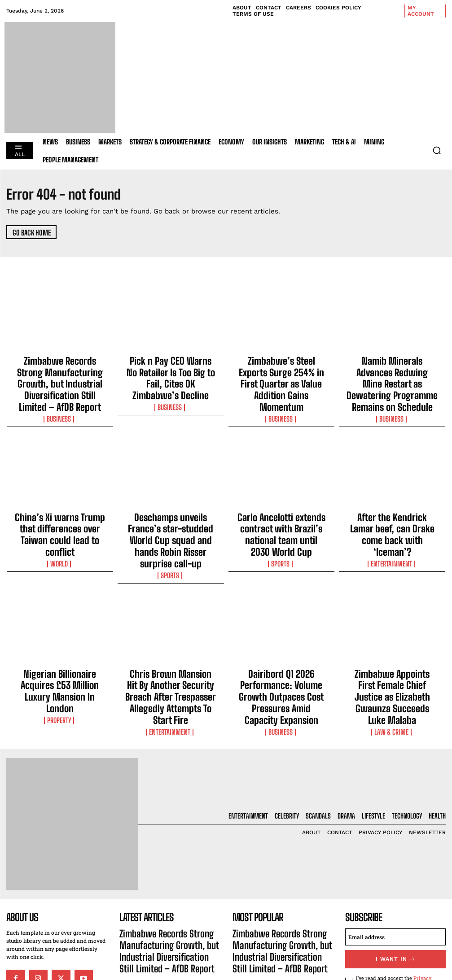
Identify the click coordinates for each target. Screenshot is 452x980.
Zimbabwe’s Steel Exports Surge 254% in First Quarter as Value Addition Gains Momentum (281, 367)
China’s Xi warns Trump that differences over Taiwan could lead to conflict (60, 497)
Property (60, 637)
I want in (395, 877)
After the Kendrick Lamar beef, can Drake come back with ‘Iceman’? (392, 493)
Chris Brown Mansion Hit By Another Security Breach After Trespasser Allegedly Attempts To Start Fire (171, 632)
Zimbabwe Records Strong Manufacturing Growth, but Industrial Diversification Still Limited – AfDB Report (60, 371)
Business (60, 393)
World (60, 515)
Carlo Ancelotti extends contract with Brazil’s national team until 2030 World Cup (281, 497)
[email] (395, 856)
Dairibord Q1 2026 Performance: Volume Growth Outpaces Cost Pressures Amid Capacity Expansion (281, 632)
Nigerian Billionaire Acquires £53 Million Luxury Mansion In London (60, 624)
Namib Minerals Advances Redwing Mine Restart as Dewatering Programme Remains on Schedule (392, 371)
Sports (171, 523)
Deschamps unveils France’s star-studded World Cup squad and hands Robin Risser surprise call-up (171, 501)
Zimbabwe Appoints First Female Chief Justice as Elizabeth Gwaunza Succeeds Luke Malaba (392, 628)
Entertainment (392, 507)
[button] (437, 150)
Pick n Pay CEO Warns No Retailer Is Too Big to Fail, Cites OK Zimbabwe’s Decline (171, 367)
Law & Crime (392, 645)
